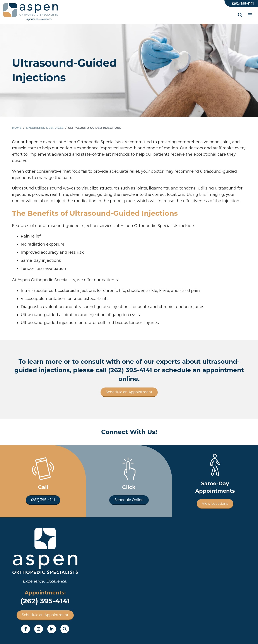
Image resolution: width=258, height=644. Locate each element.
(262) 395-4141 (243, 3)
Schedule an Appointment (129, 392)
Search (65, 629)
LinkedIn (52, 629)
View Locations (215, 504)
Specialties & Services (45, 128)
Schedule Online (129, 500)
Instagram (39, 629)
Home (17, 128)
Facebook (26, 629)
